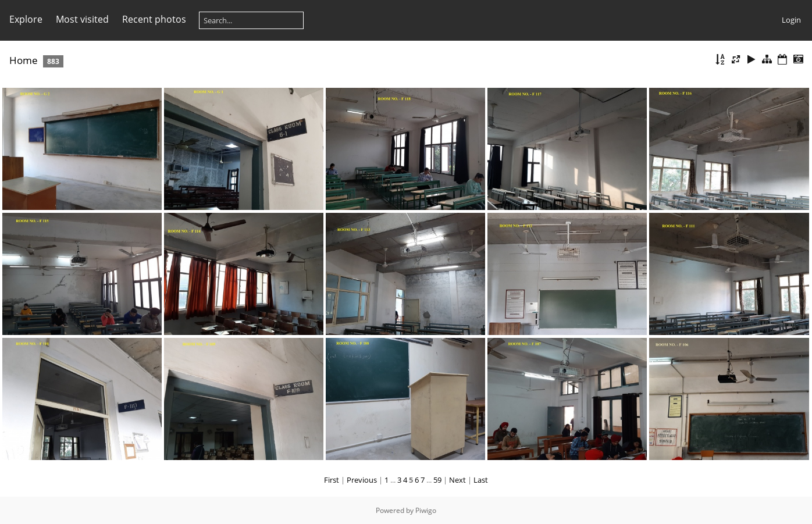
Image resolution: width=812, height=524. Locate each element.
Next (457, 480)
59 (437, 480)
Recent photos (154, 19)
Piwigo (426, 510)
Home (24, 60)
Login (791, 20)
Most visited (82, 19)
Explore (26, 19)
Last (481, 480)
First (332, 480)
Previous (362, 480)
